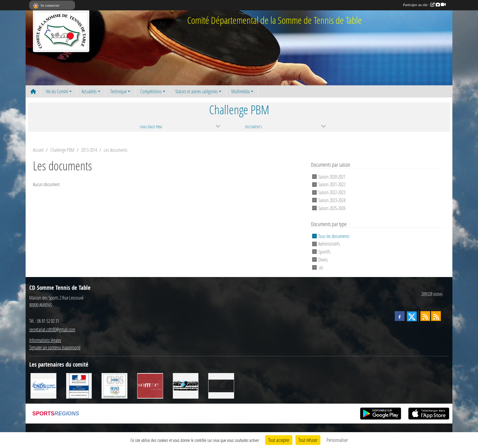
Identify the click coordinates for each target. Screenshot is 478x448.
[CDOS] (114, 385)
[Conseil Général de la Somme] (150, 385)
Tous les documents (334, 236)
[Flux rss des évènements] (436, 316)
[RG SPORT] (186, 385)
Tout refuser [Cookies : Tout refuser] (308, 440)
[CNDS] (43, 385)
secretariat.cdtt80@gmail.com (52, 329)
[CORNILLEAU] (221, 385)
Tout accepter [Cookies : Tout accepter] (279, 440)
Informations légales (45, 340)
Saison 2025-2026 (332, 208)
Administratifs (329, 244)
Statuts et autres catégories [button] (196, 91)
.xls (321, 267)
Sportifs (324, 252)
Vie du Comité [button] (57, 91)
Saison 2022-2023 (332, 192)
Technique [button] (118, 91)
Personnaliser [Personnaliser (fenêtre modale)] (337, 440)
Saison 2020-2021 (332, 176)
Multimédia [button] (241, 91)
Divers (323, 260)
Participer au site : (424, 5)
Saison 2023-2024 (332, 200)
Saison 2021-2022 (332, 184)
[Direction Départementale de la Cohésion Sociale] (79, 385)
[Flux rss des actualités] (425, 316)
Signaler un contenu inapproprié (55, 347)
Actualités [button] (89, 91)
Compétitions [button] (151, 91)
